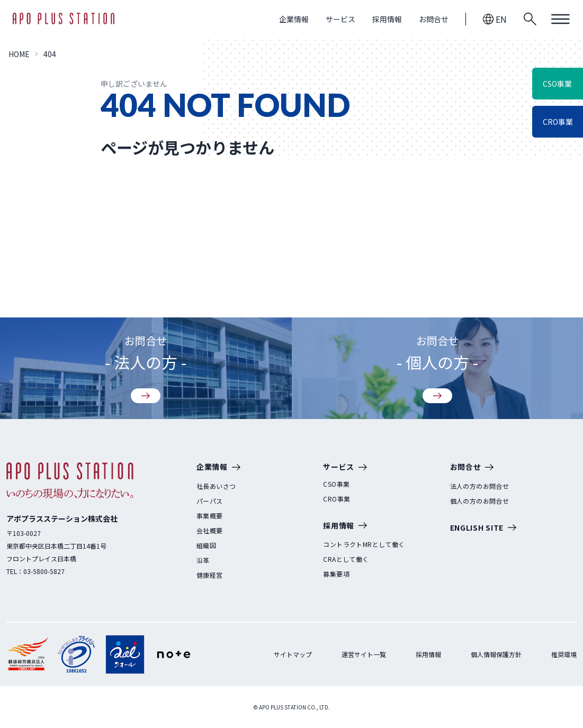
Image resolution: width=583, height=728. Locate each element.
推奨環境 (564, 654)
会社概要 (210, 531)
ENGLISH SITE (483, 528)
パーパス (210, 501)
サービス (340, 19)
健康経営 (210, 575)
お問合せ (434, 19)
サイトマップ (293, 654)
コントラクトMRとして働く (364, 544)
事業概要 (210, 516)
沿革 (203, 560)
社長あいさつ (216, 486)
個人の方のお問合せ (480, 501)
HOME (19, 54)
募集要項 (336, 574)
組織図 (206, 545)
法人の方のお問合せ (480, 486)
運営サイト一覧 (364, 654)
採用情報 (387, 19)
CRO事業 (337, 499)
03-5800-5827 (44, 571)
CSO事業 (336, 484)
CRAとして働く (346, 559)
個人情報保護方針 (496, 654)
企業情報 (294, 19)
